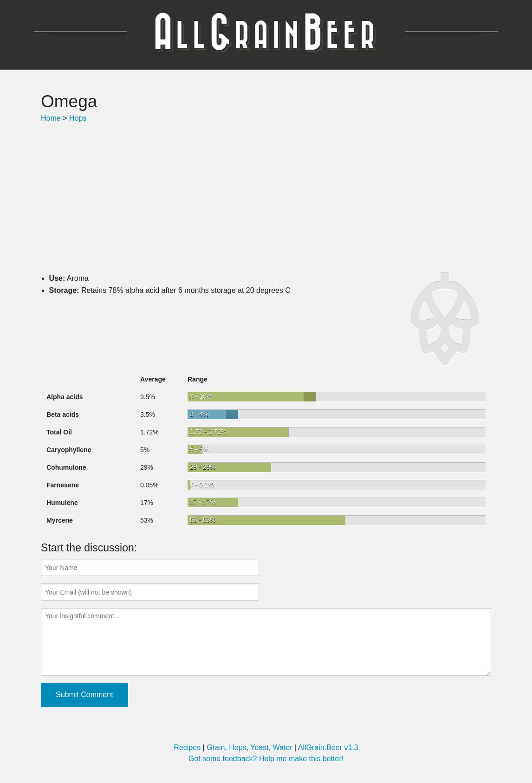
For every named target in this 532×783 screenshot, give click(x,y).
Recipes (187, 747)
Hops (78, 118)
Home (51, 118)
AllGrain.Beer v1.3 (328, 747)
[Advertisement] (266, 198)
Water (283, 747)
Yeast (259, 747)
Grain (216, 747)
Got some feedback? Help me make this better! (266, 759)
